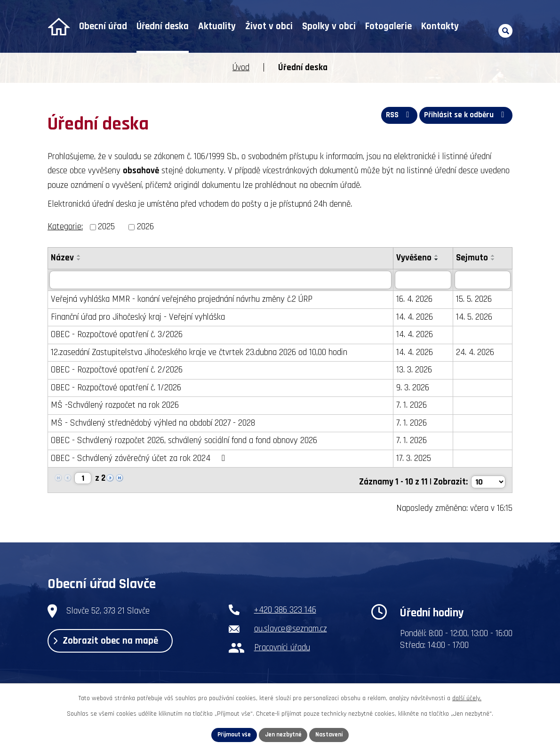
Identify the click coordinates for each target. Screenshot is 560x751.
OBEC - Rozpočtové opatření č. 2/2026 (117, 370)
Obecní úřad (103, 26)
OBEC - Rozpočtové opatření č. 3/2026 (117, 335)
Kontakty (440, 26)
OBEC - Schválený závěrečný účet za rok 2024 (140, 458)
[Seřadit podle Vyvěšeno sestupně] (439, 259)
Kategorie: (65, 227)
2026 (145, 227)
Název (62, 258)
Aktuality (217, 26)
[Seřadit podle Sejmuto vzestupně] (496, 256)
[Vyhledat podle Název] (221, 280)
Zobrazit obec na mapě (114, 642)
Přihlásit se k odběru (464, 118)
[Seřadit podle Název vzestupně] (79, 256)
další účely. (467, 697)
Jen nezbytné (284, 734)
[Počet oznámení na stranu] (488, 479)
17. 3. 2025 (416, 458)
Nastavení (332, 734)
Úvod (59, 27)
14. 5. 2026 (476, 317)
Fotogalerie (388, 26)
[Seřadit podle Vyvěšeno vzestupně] (439, 256)
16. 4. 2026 (416, 300)
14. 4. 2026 (416, 317)
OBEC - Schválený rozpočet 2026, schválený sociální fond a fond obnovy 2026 (184, 441)
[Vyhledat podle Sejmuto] (484, 280)
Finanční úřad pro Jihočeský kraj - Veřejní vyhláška (138, 317)
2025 (106, 227)
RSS (393, 118)
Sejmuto (474, 258)
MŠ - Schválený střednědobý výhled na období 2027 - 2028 (153, 423)
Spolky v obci (329, 26)
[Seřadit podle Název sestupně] (79, 259)
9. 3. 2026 (415, 388)
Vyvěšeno (416, 258)
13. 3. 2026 (416, 370)
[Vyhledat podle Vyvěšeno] (425, 280)
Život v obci (269, 26)
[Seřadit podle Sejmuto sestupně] (496, 259)
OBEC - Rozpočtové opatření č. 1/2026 (116, 388)
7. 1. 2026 (413, 406)
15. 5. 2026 (476, 300)
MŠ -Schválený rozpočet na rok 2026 (115, 406)
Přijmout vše (231, 734)
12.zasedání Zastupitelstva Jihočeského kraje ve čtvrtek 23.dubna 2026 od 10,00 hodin (199, 352)
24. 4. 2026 (477, 352)
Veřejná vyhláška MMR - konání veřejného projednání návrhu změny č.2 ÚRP (182, 300)
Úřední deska (163, 26)
